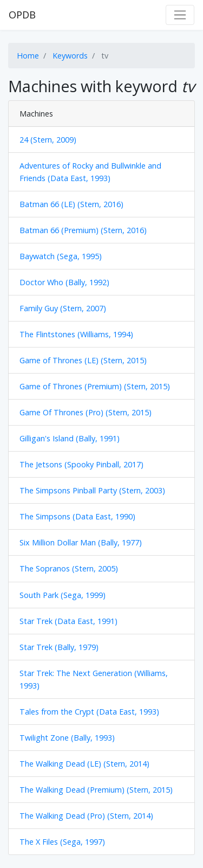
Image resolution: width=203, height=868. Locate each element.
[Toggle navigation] (180, 15)
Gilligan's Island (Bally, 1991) (70, 438)
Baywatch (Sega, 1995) (61, 256)
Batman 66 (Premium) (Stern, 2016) (83, 230)
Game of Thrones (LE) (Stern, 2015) (83, 360)
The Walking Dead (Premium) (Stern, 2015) (96, 790)
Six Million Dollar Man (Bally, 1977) (81, 542)
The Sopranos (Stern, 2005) (69, 568)
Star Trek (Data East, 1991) (68, 621)
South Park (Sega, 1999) (63, 595)
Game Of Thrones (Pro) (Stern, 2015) (86, 412)
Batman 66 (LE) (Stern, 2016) (71, 204)
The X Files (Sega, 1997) (62, 842)
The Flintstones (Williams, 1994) (76, 334)
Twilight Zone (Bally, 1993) (67, 738)
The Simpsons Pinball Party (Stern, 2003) (92, 490)
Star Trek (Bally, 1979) (59, 647)
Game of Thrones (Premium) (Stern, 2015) (95, 386)
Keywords (70, 56)
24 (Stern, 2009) (48, 140)
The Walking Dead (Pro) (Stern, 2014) (86, 816)
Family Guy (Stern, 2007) (63, 308)
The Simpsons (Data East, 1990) (77, 516)
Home (28, 56)
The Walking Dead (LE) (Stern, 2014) (84, 764)
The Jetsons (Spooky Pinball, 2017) (81, 464)
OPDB (22, 15)
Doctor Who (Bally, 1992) (64, 282)
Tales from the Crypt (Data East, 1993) (89, 712)
